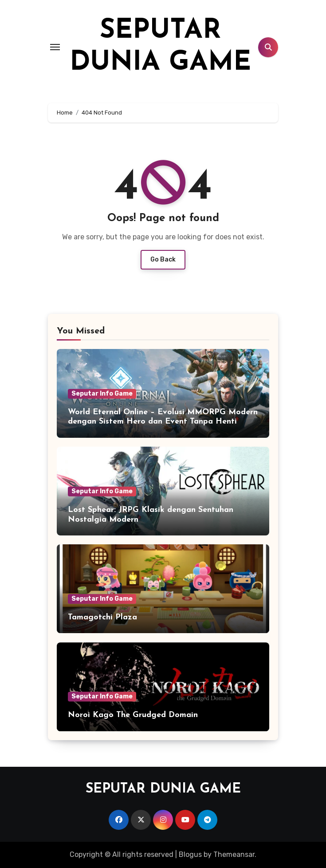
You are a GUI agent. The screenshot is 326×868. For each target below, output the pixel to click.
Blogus (190, 854)
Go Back (163, 260)
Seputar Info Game (102, 394)
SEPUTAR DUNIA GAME (163, 789)
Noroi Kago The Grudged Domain (133, 715)
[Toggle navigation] (55, 47)
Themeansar (234, 854)
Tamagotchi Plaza (102, 617)
